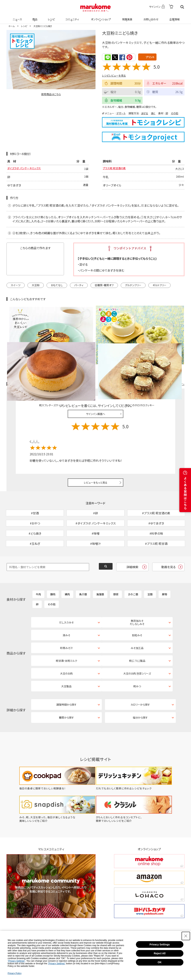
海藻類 (100, 575)
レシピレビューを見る (114, 75)
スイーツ (16, 285)
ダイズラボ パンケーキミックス (26, 169)
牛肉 (38, 575)
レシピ (51, 17)
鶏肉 (67, 575)
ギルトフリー (159, 285)
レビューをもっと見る (96, 444)
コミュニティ (72, 17)
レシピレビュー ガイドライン (171, 345)
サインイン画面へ (96, 375)
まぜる (145, 113)
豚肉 (53, 575)
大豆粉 (36, 285)
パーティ (79, 285)
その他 (174, 113)
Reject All (160, 953)
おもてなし (57, 285)
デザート (121, 113)
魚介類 (83, 575)
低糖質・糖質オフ (104, 285)
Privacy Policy (15, 973)
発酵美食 (127, 17)
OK (160, 962)
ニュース (17, 17)
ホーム (11, 26)
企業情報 (174, 17)
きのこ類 (133, 575)
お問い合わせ (150, 17)
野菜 (116, 575)
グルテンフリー (133, 285)
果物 (164, 575)
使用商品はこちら (51, 94)
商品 (34, 17)
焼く (153, 113)
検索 (182, 7)
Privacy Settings (160, 944)
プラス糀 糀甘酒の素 (116, 169)
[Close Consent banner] (186, 936)
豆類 (150, 575)
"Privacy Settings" (16, 961)
